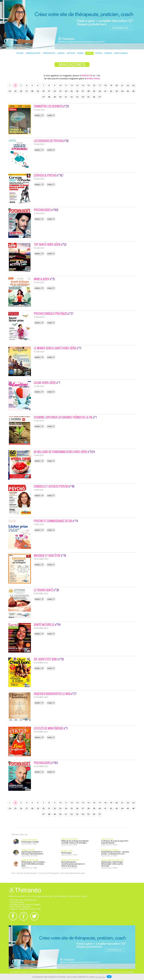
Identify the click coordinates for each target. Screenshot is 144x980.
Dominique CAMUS (110, 850)
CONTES (99, 53)
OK (109, 977)
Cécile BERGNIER (29, 840)
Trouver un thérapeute (49, 873)
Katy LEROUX (107, 839)
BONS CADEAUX (121, 53)
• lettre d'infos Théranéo (20, 907)
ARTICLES (71, 53)
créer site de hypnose (108, 972)
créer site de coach (56, 972)
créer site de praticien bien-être (38, 972)
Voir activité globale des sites (73, 873)
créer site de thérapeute (19, 972)
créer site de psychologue (125, 972)
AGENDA (61, 53)
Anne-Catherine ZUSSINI (112, 860)
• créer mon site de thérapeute (23, 900)
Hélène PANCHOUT (70, 860)
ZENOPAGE (51, 116)
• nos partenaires (16, 902)
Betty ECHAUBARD (30, 860)
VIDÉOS (80, 53)
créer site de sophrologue (72, 972)
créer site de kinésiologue (91, 972)
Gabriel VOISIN (28, 850)
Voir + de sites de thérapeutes (24, 873)
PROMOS (108, 53)
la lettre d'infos (93, 78)
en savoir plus (100, 977)
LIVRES (90, 53)
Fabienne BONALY (70, 839)
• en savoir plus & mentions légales (25, 904)
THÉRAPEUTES (49, 53)
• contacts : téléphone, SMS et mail (25, 909)
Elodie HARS (67, 851)
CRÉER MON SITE (33, 53)
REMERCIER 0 (39, 116)
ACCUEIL (20, 53)
